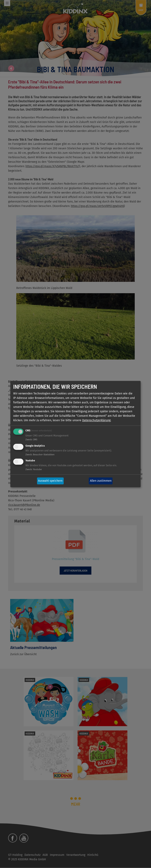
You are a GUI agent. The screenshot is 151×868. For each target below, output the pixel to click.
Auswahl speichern (50, 481)
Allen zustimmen (101, 481)
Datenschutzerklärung (96, 420)
